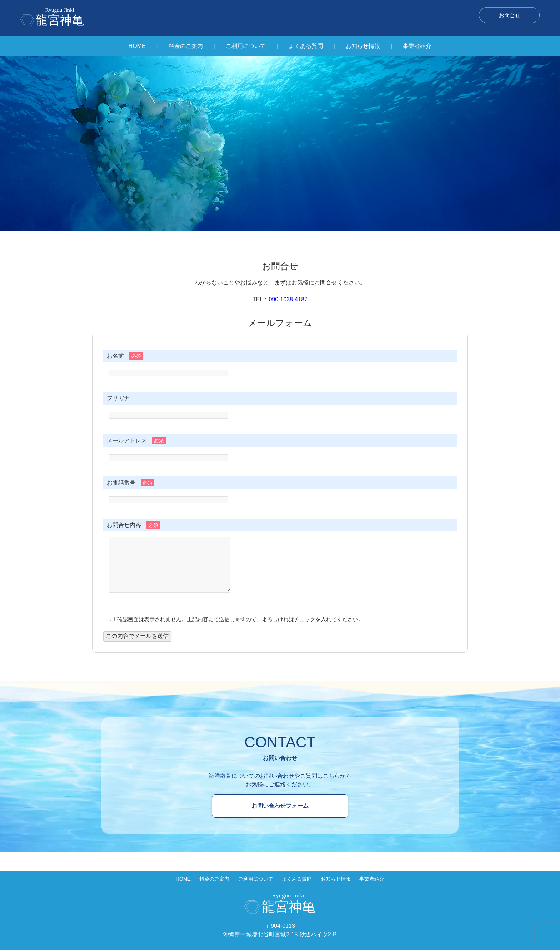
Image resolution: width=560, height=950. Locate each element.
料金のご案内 (186, 46)
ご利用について (246, 46)
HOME (137, 46)
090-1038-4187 (288, 299)
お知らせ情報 (363, 46)
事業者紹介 (417, 46)
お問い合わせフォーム (280, 817)
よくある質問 (306, 46)
